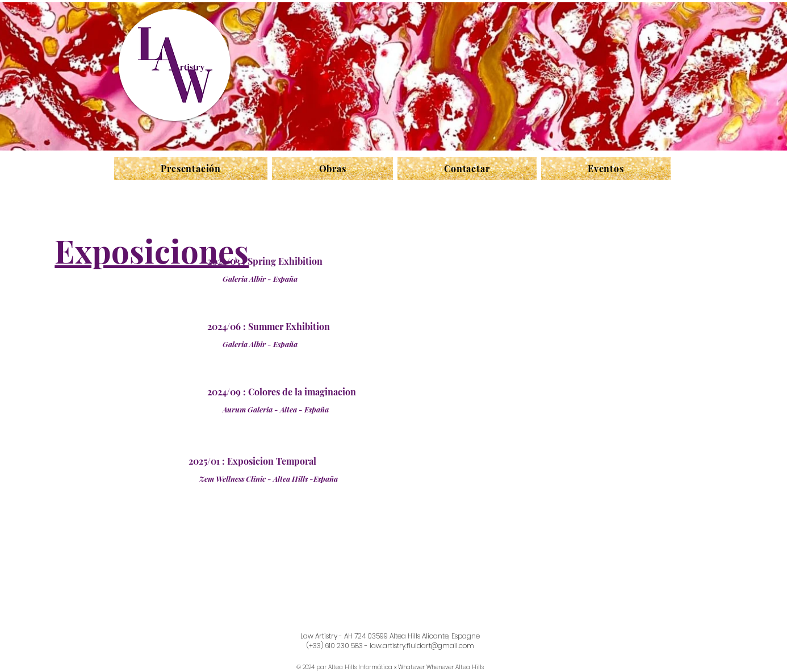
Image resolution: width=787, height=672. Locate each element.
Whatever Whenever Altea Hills (441, 667)
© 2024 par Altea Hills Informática (344, 667)
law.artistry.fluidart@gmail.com (422, 646)
